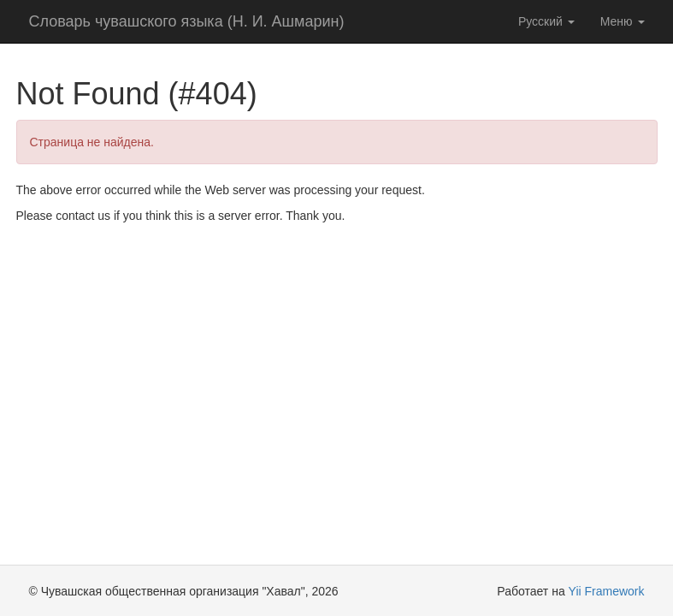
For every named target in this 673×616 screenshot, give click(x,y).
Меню (623, 21)
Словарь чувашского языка (187, 21)
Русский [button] (546, 21)
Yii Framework (607, 591)
